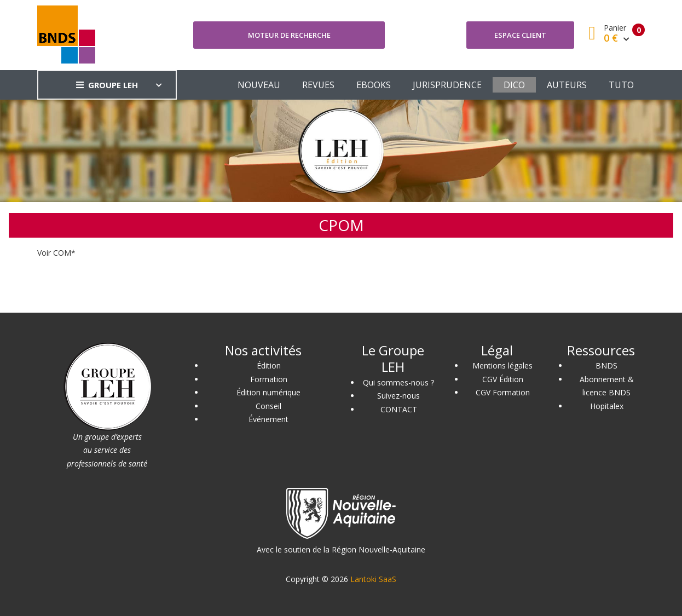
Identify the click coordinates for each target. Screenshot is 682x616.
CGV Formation (503, 392)
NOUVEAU (259, 85)
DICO (514, 85)
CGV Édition (503, 379)
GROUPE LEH (107, 85)
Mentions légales (502, 365)
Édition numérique (268, 392)
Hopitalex (607, 406)
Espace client (520, 35)
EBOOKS (374, 85)
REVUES (318, 85)
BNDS (606, 365)
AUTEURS (567, 85)
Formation (269, 379)
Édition (269, 365)
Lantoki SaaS (373, 579)
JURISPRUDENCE (447, 85)
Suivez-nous (398, 396)
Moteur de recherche (289, 35)
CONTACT (399, 409)
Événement (268, 419)
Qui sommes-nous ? (398, 382)
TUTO (621, 85)
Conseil (268, 406)
